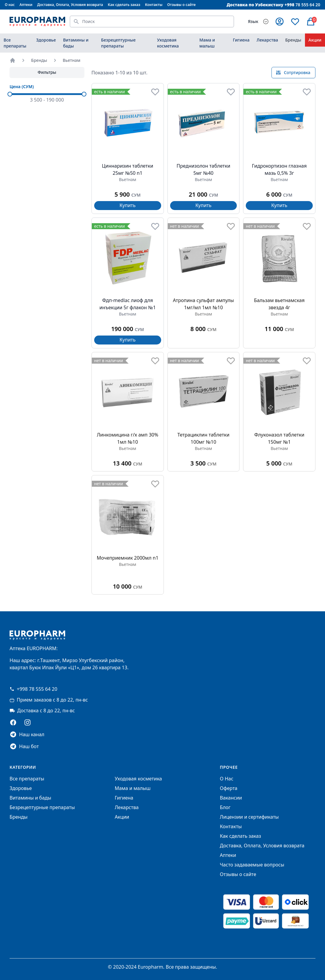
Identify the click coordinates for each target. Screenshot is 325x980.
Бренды (293, 40)
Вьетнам (72, 60)
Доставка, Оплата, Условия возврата (70, 5)
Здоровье (46, 40)
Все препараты (15, 43)
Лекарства (267, 40)
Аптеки (26, 5)
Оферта (229, 788)
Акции (315, 40)
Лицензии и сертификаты (249, 817)
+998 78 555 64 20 (33, 689)
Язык (253, 21)
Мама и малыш (207, 43)
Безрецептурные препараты (118, 43)
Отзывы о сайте (181, 5)
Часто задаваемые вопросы (252, 865)
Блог (225, 807)
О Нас (226, 779)
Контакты (154, 5)
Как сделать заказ (124, 5)
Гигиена (241, 40)
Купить (128, 205)
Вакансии (231, 798)
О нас (10, 5)
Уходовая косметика (168, 43)
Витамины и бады (76, 43)
